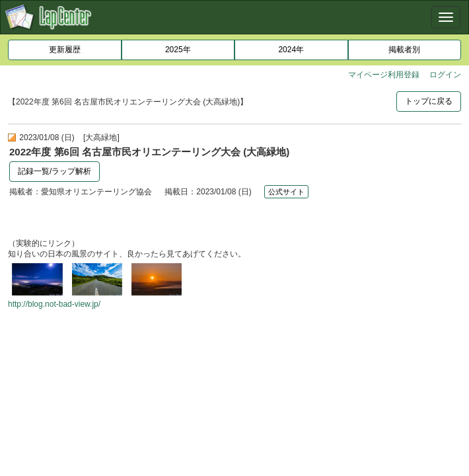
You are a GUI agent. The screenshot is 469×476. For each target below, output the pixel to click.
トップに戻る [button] (429, 101)
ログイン (445, 75)
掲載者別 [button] (404, 50)
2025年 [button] (178, 50)
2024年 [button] (291, 50)
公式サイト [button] (286, 192)
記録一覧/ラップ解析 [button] (54, 171)
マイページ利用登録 (384, 75)
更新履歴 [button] (65, 50)
